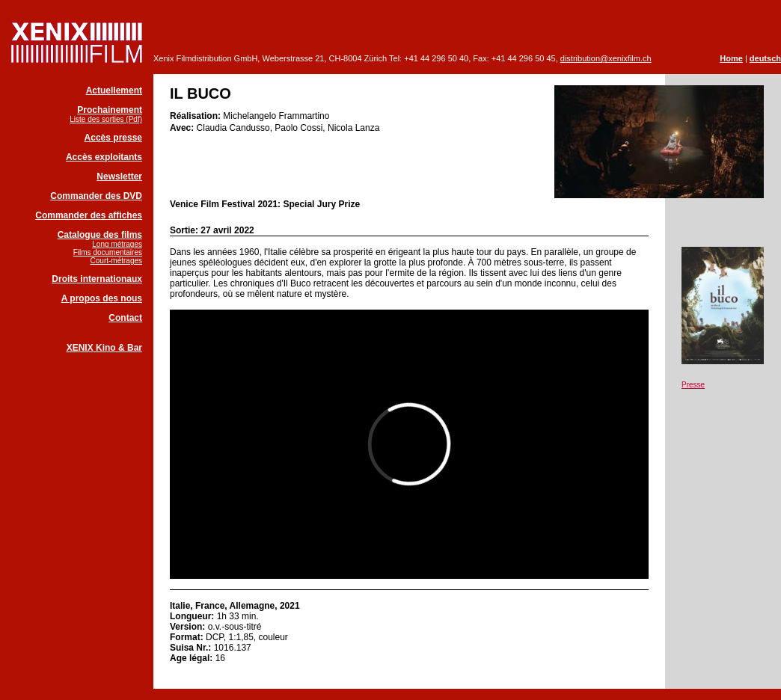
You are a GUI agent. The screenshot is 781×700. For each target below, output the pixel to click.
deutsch (765, 58)
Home (731, 58)
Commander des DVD (96, 196)
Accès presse (113, 138)
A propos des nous (102, 298)
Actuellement (114, 90)
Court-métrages (116, 261)
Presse (693, 385)
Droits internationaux (97, 279)
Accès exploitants (104, 157)
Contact (125, 318)
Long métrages (117, 244)
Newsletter (119, 176)
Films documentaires (108, 252)
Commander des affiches (89, 215)
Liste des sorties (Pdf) (106, 119)
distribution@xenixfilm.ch (606, 58)
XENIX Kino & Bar (104, 348)
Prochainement (110, 110)
